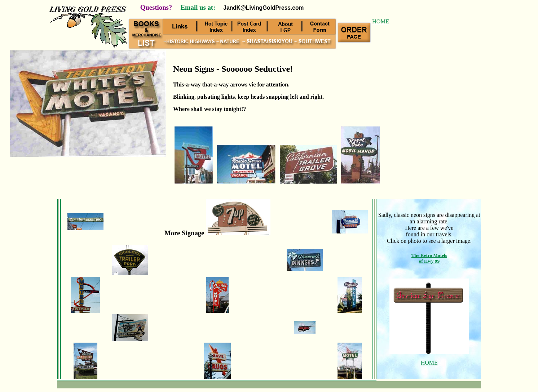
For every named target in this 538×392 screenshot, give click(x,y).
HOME (381, 21)
